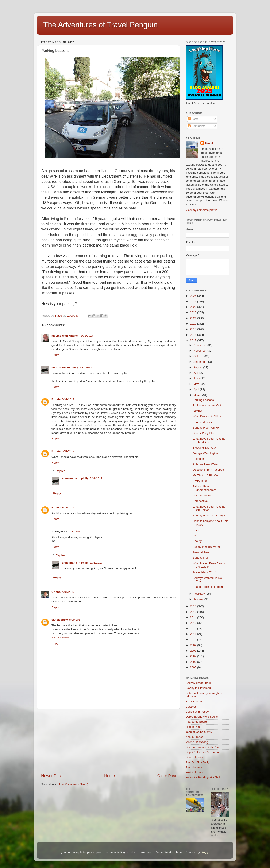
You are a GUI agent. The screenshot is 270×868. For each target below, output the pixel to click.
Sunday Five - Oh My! (207, 428)
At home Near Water (206, 464)
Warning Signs (202, 495)
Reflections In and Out (207, 405)
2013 (194, 623)
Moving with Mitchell (65, 336)
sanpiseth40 (60, 620)
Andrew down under (198, 683)
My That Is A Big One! (207, 475)
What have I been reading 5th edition (209, 440)
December (200, 345)
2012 (194, 629)
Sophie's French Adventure (203, 752)
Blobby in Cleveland (198, 688)
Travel (209, 143)
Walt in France (195, 772)
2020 (194, 324)
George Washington (205, 453)
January (199, 599)
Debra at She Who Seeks (202, 717)
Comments (197, 126)
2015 (194, 612)
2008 (194, 651)
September (201, 362)
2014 (194, 617)
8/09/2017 (76, 620)
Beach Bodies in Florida (208, 587)
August (198, 367)
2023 (194, 307)
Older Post (167, 776)
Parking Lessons (203, 400)
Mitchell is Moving (197, 742)
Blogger (205, 852)
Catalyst (191, 707)
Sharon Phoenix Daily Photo (203, 747)
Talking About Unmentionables (205, 488)
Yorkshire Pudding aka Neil (203, 777)
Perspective (200, 501)
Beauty (197, 541)
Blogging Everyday (205, 448)
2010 (194, 640)
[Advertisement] (109, 741)
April (197, 389)
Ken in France (194, 737)
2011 (194, 634)
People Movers (202, 422)
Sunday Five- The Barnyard (210, 516)
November (200, 351)
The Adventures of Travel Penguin (100, 25)
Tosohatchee (201, 552)
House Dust (193, 727)
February (200, 594)
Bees (196, 530)
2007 (194, 656)
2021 (194, 318)
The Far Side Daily (197, 762)
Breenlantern (194, 702)
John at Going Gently (199, 732)
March (198, 395)
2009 (194, 645)
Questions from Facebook (209, 470)
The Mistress (194, 767)
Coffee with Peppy (197, 712)
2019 (194, 329)
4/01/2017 (68, 592)
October (199, 356)
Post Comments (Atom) (73, 784)
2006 (194, 662)
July (196, 373)
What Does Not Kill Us (207, 416)
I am (196, 536)
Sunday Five (201, 558)
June (197, 378)
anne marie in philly (65, 367)
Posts (193, 119)
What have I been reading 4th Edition (209, 508)
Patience (198, 459)
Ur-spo (56, 592)
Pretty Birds (200, 481)
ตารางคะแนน (60, 637)
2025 (194, 296)
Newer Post (51, 776)
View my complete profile (201, 210)
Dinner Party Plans (205, 433)
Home (109, 776)
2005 (194, 667)
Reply (55, 355)
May (196, 384)
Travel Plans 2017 (204, 572)
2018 (194, 335)
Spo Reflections (196, 757)
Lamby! (197, 411)
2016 (194, 606)
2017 (194, 340)
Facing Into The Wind (206, 547)
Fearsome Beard (196, 722)
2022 (194, 312)
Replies (61, 471)
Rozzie (56, 399)
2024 (194, 301)
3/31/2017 (87, 336)
